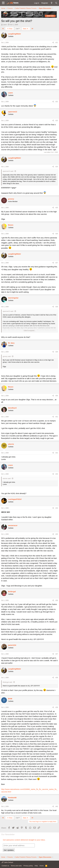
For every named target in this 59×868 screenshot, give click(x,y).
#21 (57, 43)
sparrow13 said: (8, 171)
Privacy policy (28, 866)
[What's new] (51, 3)
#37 (57, 654)
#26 (57, 234)
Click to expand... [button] (30, 331)
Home (42, 866)
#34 (57, 508)
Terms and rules (16, 866)
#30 (57, 396)
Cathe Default (7, 862)
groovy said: (7, 356)
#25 (57, 208)
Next (26, 29)
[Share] (53, 43)
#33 (57, 474)
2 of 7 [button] (18, 29)
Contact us (5, 866)
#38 (57, 678)
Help (36, 866)
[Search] (56, 3)
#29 (57, 352)
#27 (57, 263)
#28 (57, 307)
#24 (57, 167)
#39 (57, 707)
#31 (57, 417)
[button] (3, 3)
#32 (57, 453)
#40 (57, 806)
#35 (57, 534)
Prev (10, 29)
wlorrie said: (7, 478)
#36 (57, 600)
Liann (5, 25)
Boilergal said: (8, 682)
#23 (57, 121)
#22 (57, 102)
